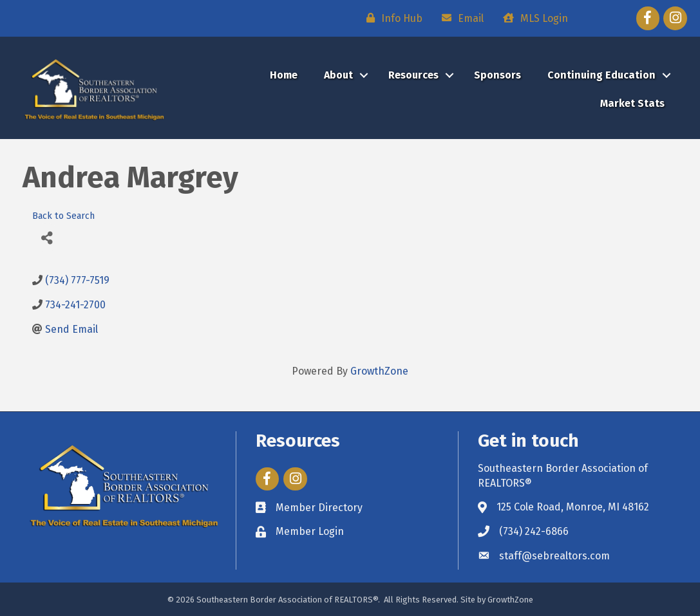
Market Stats (632, 103)
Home (284, 75)
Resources (413, 75)
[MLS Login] (532, 18)
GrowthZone (379, 371)
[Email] (459, 18)
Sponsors (497, 75)
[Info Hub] (391, 18)
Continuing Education (601, 75)
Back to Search (63, 216)
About (338, 75)
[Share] (47, 238)
